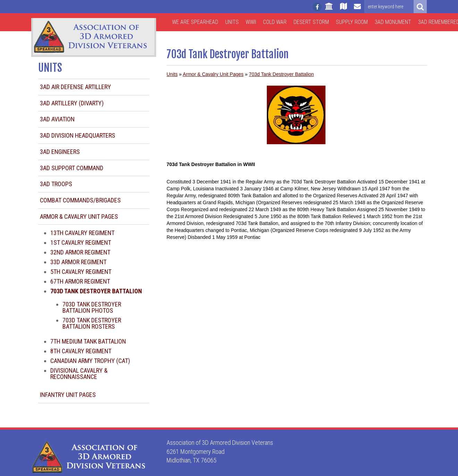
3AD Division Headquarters (78, 135)
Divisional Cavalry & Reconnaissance (79, 374)
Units (232, 22)
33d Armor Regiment (78, 262)
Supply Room (352, 22)
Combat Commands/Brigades (80, 200)
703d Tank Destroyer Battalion (281, 74)
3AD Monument (393, 22)
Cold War (275, 22)
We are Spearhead (195, 22)
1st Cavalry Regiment (81, 243)
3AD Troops (56, 184)
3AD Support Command (72, 168)
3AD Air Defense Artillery (75, 87)
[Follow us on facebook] (317, 7)
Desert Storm (311, 22)
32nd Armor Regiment (80, 252)
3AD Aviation (57, 119)
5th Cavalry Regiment (81, 272)
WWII (251, 22)
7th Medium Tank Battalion (88, 341)
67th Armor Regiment (80, 281)
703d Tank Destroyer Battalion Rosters (92, 323)
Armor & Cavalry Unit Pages (79, 217)
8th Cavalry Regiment (81, 351)
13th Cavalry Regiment (82, 233)
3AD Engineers (60, 152)
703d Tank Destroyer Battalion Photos (92, 307)
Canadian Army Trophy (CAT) (90, 361)
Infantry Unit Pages (68, 395)
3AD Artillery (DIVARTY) (72, 103)
